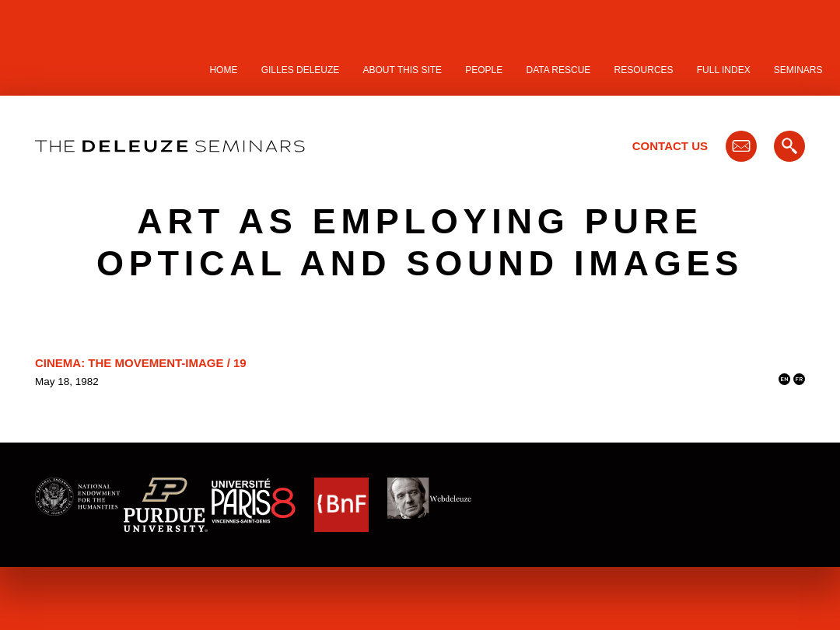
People (484, 70)
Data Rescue (558, 70)
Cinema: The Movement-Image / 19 (141, 363)
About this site (403, 70)
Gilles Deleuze (301, 70)
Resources (644, 70)
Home (223, 70)
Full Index (724, 70)
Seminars (798, 70)
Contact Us (670, 146)
